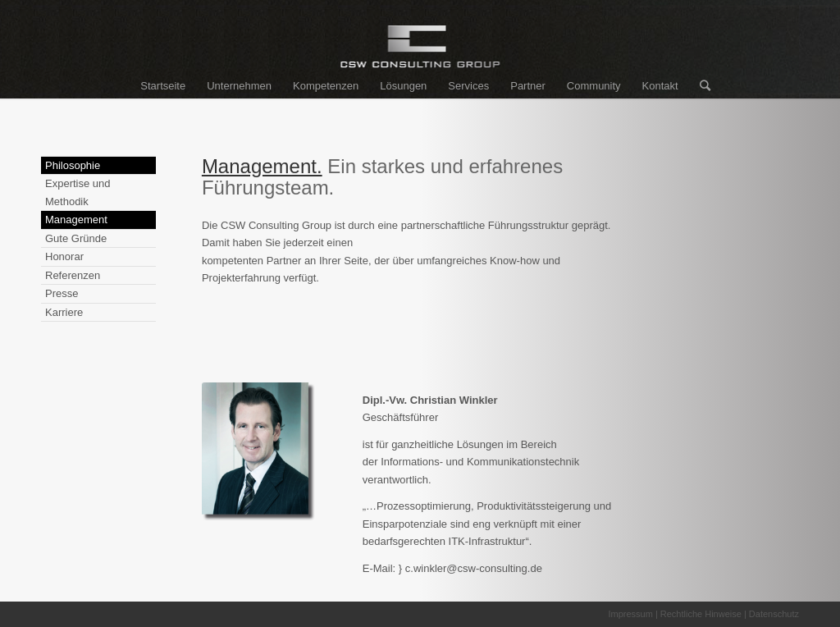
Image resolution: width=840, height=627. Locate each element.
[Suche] (700, 86)
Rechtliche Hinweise (701, 614)
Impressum (630, 614)
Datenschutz (774, 614)
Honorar (64, 256)
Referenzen (73, 275)
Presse (62, 293)
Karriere (64, 312)
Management (76, 220)
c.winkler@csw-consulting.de (474, 568)
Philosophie (73, 165)
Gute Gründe (76, 238)
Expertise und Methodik (78, 192)
